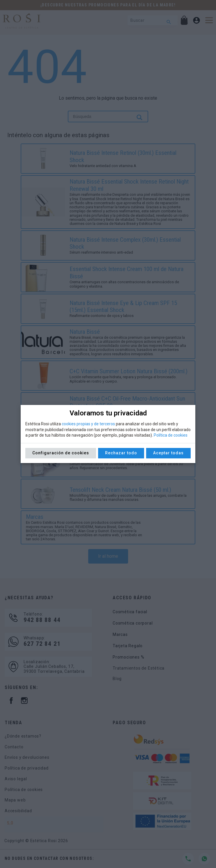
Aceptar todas (168, 453)
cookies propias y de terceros (88, 424)
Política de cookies (171, 435)
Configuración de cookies (61, 453)
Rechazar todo (121, 453)
